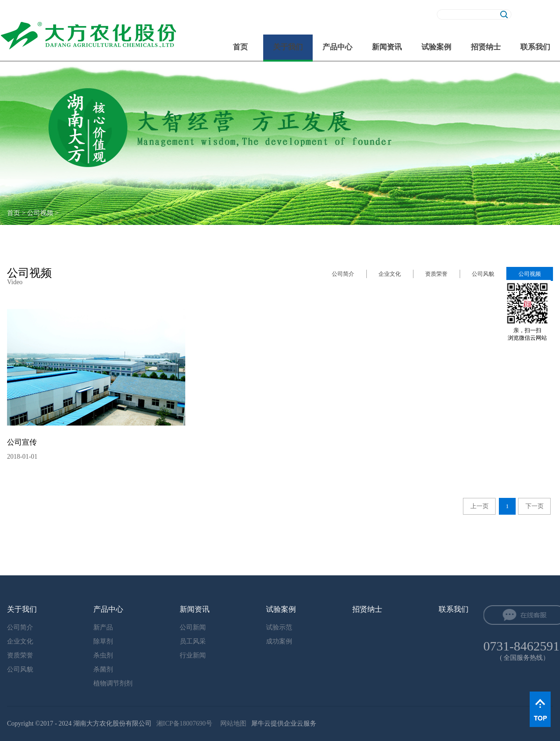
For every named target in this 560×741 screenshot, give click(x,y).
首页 (240, 47)
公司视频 (40, 213)
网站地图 (232, 724)
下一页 (535, 506)
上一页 (479, 506)
